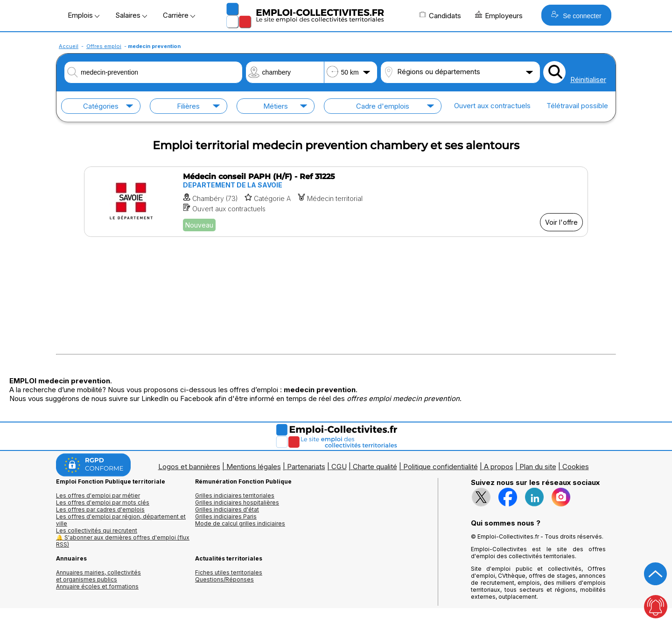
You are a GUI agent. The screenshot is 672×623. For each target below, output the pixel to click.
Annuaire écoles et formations (97, 586)
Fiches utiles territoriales (229, 572)
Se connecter (576, 15)
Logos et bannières (189, 467)
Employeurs (499, 15)
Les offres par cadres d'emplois (100, 509)
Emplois (84, 15)
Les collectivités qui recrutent (97, 530)
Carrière (179, 15)
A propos (499, 467)
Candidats (440, 15)
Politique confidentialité (441, 467)
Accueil (69, 46)
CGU (339, 467)
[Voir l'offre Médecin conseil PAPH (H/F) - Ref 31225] (336, 202)
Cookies (576, 467)
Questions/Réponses (224, 579)
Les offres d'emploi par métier (98, 495)
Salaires (131, 15)
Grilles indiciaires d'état (227, 509)
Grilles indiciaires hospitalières (237, 502)
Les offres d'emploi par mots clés (103, 502)
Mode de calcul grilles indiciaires (240, 523)
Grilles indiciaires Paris (226, 516)
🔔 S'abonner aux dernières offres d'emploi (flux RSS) (123, 541)
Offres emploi (104, 46)
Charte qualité (375, 467)
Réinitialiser (588, 80)
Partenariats (306, 467)
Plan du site (538, 467)
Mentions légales (254, 467)
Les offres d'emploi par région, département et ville (121, 520)
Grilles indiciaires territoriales (235, 495)
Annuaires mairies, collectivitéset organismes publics (98, 576)
